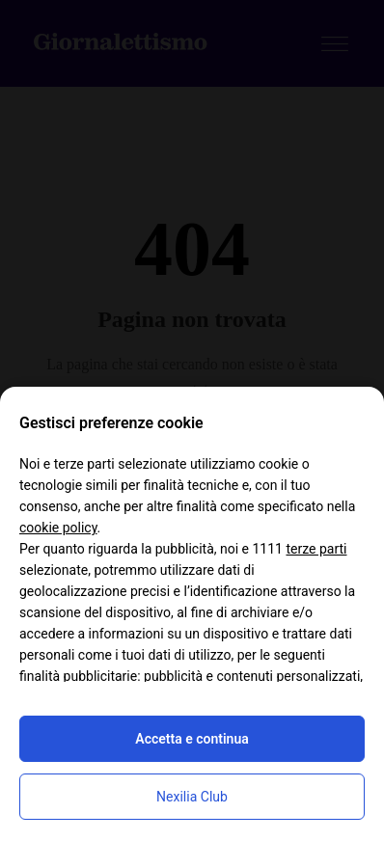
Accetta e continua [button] (192, 739)
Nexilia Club (192, 797)
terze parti (316, 549)
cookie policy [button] (58, 528)
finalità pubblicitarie (78, 676)
